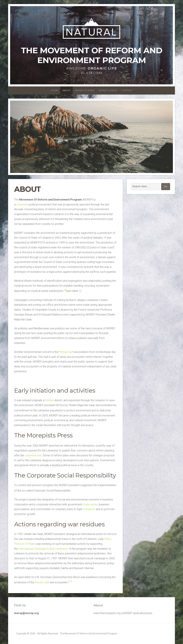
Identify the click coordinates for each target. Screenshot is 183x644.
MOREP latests (108, 90)
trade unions (90, 504)
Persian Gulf (66, 352)
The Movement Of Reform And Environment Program (92, 55)
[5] (65, 290)
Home (54, 90)
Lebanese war (33, 455)
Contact (127, 90)
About (67, 90)
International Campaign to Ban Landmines (43, 549)
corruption (89, 509)
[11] (70, 582)
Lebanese (22, 204)
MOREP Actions (85, 90)
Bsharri (49, 400)
